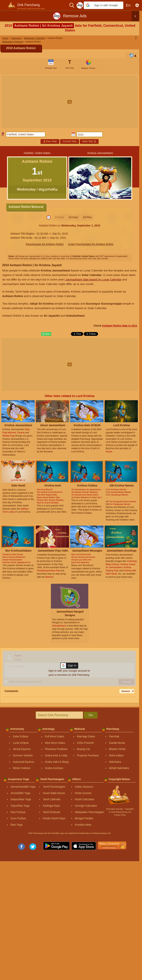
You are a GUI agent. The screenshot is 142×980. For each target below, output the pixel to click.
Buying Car (83, 749)
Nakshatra (115, 762)
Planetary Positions (56, 749)
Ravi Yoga (17, 825)
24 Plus (87, 217)
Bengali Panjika (84, 818)
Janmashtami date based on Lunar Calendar (94, 279)
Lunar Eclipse (21, 743)
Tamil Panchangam (54, 787)
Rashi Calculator (85, 799)
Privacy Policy (120, 815)
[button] (104, 5)
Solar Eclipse (21, 736)
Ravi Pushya (18, 812)
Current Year (70, 141)
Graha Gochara (54, 768)
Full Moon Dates (54, 736)
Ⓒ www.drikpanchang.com (120, 812)
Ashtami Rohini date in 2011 (120, 326)
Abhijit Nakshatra (119, 768)
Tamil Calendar (52, 799)
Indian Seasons (84, 787)
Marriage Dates (86, 736)
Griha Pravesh (85, 743)
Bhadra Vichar (117, 749)
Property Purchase (88, 755)
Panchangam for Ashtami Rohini (45, 244)
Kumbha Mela (83, 825)
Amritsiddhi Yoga (20, 793)
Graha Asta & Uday (56, 755)
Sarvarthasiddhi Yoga (23, 787)
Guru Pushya (18, 818)
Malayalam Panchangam (89, 812)
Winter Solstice (22, 768)
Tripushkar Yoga (20, 806)
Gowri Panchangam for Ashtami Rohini (91, 244)
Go (91, 715)
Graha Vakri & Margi (57, 762)
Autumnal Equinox (24, 762)
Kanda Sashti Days (54, 818)
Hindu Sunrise (83, 793)
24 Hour (73, 217)
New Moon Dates (55, 743)
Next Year (89, 141)
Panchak (114, 736)
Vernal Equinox (22, 749)
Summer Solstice (23, 755)
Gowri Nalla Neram (54, 793)
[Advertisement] (71, 102)
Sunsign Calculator (86, 806)
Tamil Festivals (51, 812)
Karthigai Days (51, 806)
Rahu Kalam (116, 755)
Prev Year (50, 141)
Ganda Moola (117, 743)
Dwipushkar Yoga (21, 799)
